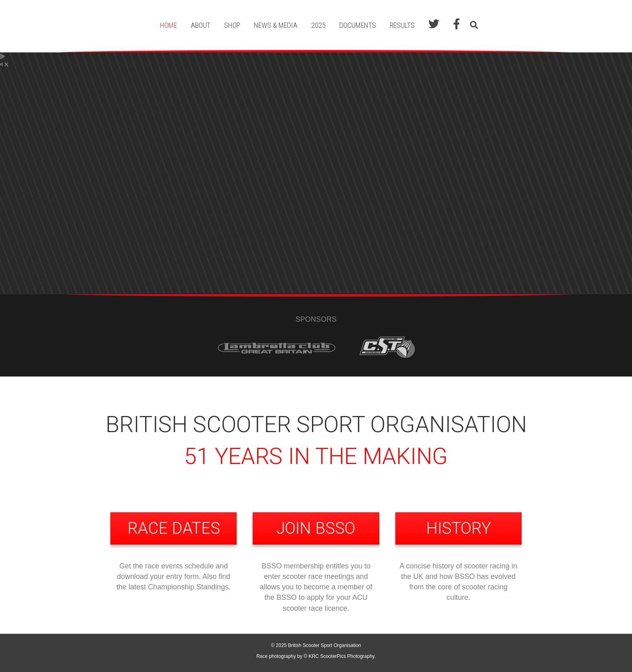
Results (402, 25)
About (201, 25)
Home (168, 25)
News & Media (276, 25)
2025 (318, 25)
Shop (232, 25)
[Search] (472, 25)
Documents (358, 25)
